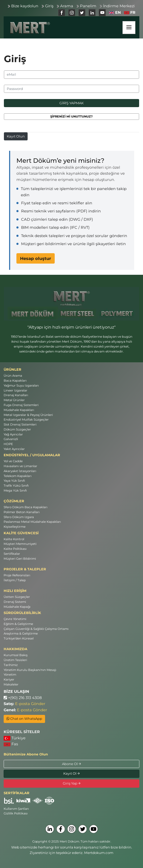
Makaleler (11, 684)
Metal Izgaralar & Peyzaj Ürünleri (28, 415)
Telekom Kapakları (18, 476)
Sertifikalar (12, 554)
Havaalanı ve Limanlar (20, 466)
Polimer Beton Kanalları (22, 512)
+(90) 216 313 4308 (23, 698)
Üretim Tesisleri (15, 660)
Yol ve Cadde (13, 461)
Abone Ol (71, 764)
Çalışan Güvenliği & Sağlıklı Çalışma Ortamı (36, 629)
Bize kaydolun (25, 6)
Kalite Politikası (15, 549)
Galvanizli (11, 439)
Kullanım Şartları (16, 809)
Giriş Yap (72, 783)
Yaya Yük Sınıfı (14, 481)
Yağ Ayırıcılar (13, 434)
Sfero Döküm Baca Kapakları (26, 507)
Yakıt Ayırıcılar (14, 449)
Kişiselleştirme (15, 527)
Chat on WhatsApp (24, 719)
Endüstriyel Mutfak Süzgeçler (26, 420)
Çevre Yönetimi (15, 619)
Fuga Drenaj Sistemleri (21, 405)
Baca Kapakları (15, 381)
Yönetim (10, 675)
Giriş (49, 6)
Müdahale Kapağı (17, 607)
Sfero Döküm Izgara (19, 517)
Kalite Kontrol (14, 539)
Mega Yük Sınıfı (15, 491)
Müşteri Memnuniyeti (20, 544)
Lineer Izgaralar (15, 390)
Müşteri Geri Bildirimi (20, 559)
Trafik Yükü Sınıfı (16, 486)
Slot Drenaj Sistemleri (20, 425)
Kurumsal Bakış (16, 655)
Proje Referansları (17, 575)
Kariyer (9, 680)
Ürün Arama (13, 376)
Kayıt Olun (16, 136)
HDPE (8, 444)
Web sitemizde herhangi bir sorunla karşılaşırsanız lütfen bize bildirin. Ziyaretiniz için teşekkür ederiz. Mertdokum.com (72, 850)
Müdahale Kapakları (19, 410)
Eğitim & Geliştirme (18, 624)
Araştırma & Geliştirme (21, 634)
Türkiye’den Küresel (19, 638)
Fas (11, 744)
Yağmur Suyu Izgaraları (21, 386)
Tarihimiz (11, 665)
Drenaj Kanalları (16, 395)
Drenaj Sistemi (15, 602)
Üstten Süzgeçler (17, 597)
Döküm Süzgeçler (17, 429)
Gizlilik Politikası (16, 813)
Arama (67, 6)
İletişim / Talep (15, 580)
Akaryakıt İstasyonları (20, 471)
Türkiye (15, 738)
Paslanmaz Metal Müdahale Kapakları (32, 522)
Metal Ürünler (14, 400)
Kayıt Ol (71, 773)
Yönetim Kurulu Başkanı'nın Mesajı (30, 670)
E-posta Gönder (30, 704)
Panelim (88, 6)
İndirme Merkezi (119, 6)
